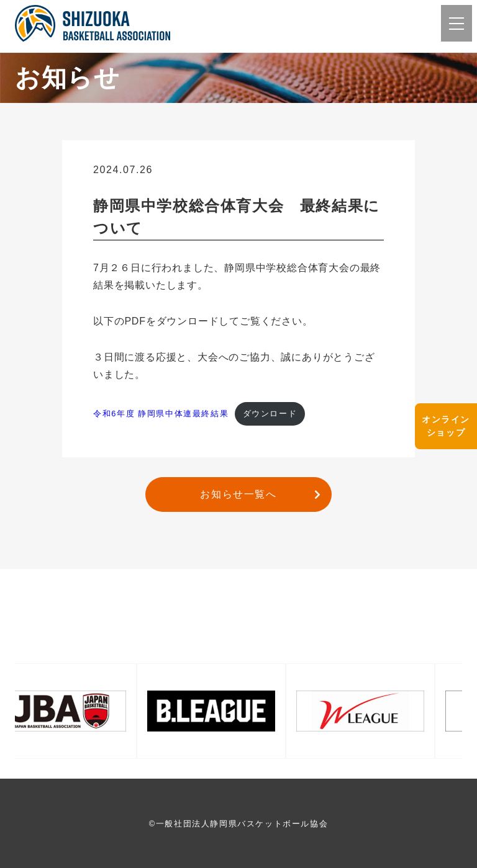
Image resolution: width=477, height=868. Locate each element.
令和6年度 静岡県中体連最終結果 (161, 414)
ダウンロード (270, 414)
